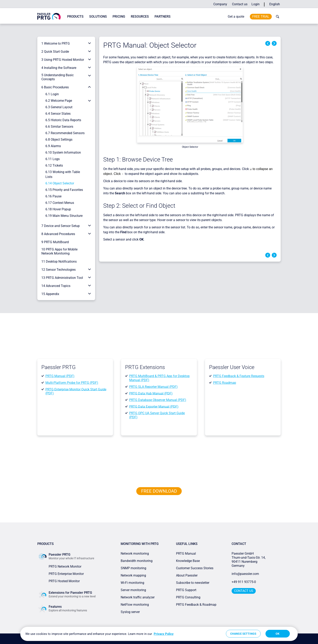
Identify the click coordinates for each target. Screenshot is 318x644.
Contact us (240, 4)
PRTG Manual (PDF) (60, 376)
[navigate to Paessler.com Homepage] (49, 16)
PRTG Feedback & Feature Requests (239, 376)
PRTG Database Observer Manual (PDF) (158, 400)
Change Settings (243, 634)
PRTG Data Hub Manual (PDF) (151, 393)
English (275, 4)
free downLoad (159, 491)
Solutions (98, 17)
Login (256, 4)
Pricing (119, 17)
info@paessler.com (245, 574)
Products (75, 17)
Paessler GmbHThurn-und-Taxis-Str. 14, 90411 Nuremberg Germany (249, 560)
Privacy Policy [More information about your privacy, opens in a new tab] (164, 634)
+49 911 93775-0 (244, 582)
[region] (159, 634)
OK (278, 634)
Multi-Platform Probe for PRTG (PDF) (72, 383)
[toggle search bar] (277, 17)
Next (274, 43)
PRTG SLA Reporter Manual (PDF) (153, 387)
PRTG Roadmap (225, 383)
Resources (140, 17)
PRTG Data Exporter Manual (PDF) (154, 406)
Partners (163, 17)
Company (220, 4)
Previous (268, 43)
